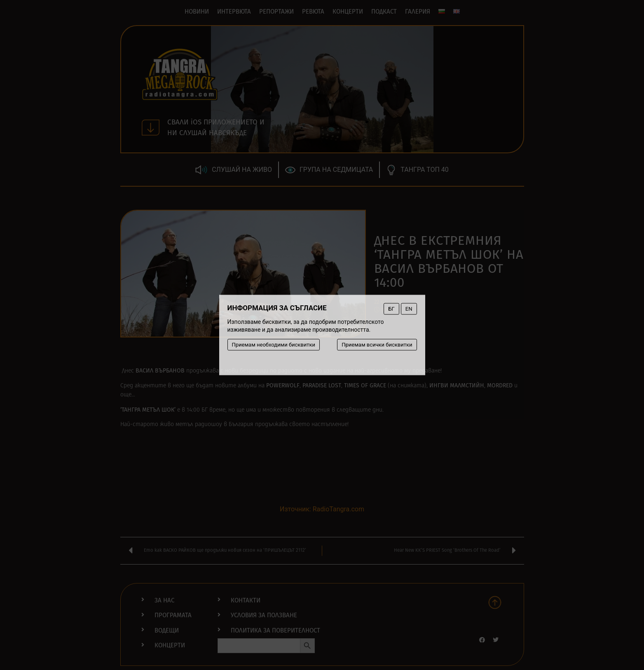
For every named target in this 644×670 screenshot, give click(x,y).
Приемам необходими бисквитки (274, 345)
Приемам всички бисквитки (377, 345)
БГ (391, 309)
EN (409, 309)
